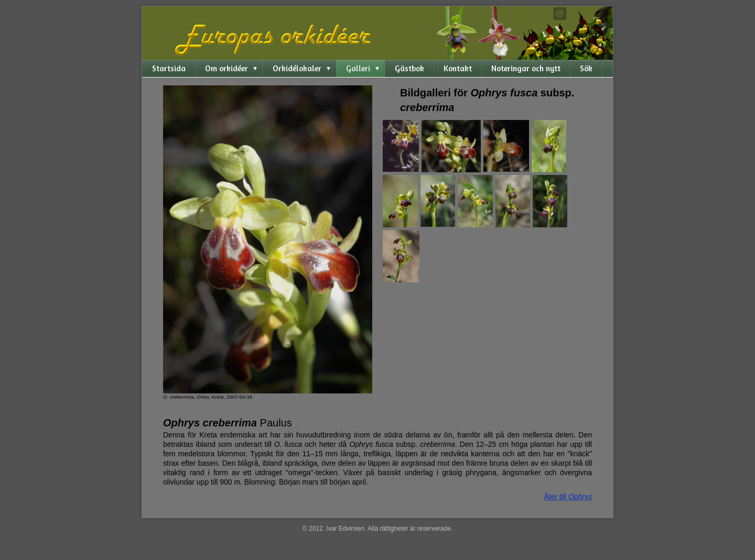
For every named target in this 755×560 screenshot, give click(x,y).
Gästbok (409, 68)
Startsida (169, 68)
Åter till (568, 497)
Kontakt (458, 68)
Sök (586, 68)
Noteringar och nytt (526, 68)
